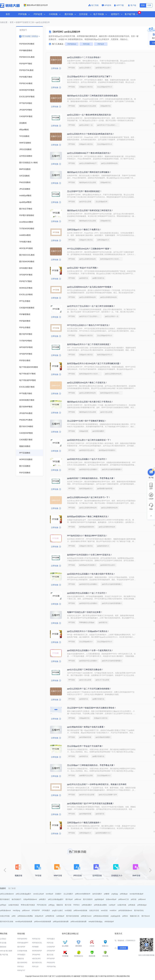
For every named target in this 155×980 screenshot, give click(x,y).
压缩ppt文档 (84, 431)
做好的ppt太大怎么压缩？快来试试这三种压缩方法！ (90, 210)
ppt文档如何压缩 (85, 737)
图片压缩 (68, 905)
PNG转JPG (51, 963)
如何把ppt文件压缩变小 (107, 450)
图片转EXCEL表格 (7, 922)
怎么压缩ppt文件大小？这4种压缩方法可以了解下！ (90, 76)
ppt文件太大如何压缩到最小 (112, 469)
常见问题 (3, 943)
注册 (149, 5)
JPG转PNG (36, 955)
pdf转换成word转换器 (101, 916)
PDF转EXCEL (37, 943)
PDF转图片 (51, 939)
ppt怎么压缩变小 (85, 68)
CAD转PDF (51, 947)
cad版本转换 (122, 905)
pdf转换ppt (124, 894)
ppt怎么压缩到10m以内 (87, 259)
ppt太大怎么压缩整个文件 (108, 795)
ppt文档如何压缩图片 (103, 737)
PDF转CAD (36, 939)
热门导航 (94, 5)
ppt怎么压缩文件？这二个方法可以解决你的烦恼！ (89, 689)
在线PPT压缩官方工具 (25, 22)
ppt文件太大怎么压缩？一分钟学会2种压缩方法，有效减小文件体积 (97, 784)
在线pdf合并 (39, 916)
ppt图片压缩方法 (98, 278)
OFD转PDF (36, 910)
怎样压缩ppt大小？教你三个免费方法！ (84, 229)
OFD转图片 (46, 910)
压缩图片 (58, 894)
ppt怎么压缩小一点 (86, 125)
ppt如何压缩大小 (103, 546)
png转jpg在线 (115, 916)
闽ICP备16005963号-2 (108, 976)
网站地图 (120, 976)
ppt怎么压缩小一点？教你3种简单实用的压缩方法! (89, 115)
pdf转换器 (132, 905)
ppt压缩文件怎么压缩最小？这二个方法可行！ (87, 593)
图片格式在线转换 (73, 916)
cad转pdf (112, 905)
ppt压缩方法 (84, 278)
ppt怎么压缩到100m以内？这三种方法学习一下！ (89, 497)
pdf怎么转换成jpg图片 (24, 894)
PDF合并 (101, 44)
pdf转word (142, 899)
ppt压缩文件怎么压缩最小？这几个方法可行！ (87, 459)
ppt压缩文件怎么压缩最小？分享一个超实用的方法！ (90, 650)
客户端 (132, 5)
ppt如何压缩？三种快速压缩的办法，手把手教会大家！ (91, 478)
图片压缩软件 (88, 899)
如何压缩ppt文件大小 (105, 355)
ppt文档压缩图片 (98, 431)
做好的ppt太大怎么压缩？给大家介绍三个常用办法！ (90, 402)
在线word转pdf (111, 899)
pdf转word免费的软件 (83, 894)
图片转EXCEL (37, 963)
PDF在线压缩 (42, 905)
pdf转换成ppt (142, 905)
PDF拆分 (77, 905)
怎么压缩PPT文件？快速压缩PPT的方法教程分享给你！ (92, 708)
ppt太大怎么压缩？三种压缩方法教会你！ (85, 669)
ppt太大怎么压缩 (106, 412)
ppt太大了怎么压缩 (102, 680)
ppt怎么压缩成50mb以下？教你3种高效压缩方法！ (89, 153)
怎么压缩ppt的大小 (86, 642)
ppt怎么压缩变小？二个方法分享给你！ (84, 57)
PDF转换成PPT (23, 943)
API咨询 (107, 5)
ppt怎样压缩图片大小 (103, 833)
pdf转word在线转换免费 (43, 922)
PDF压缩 (86, 44)
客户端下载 (4, 955)
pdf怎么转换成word (7, 894)
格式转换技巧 (16, 899)
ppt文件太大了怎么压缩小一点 (108, 125)
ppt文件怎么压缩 (85, 202)
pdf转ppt (3, 905)
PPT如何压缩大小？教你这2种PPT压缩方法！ (87, 536)
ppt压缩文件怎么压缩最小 (88, 469)
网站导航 (127, 976)
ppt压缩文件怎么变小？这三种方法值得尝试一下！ (89, 440)
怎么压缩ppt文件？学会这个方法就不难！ (85, 746)
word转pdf (49, 894)
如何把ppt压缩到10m (87, 527)
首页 (8, 14)
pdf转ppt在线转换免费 (61, 922)
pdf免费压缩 (50, 916)
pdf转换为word (86, 916)
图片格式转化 (139, 910)
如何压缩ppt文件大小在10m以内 (111, 259)
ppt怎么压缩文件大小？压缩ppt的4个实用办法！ (88, 631)
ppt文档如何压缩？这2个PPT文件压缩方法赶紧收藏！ (91, 803)
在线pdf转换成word (30, 899)
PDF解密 (35, 947)
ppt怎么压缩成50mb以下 (88, 163)
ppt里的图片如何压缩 (105, 489)
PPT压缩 (72, 68)
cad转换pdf (60, 916)
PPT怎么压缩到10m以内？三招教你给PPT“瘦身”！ (89, 249)
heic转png (16, 910)
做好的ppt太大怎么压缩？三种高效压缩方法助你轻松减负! (93, 96)
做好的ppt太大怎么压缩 (88, 106)
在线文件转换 (5, 916)
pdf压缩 (134, 899)
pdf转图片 (43, 899)
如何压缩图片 (97, 894)
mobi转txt (113, 910)
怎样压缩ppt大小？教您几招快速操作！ (84, 823)
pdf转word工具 (124, 899)
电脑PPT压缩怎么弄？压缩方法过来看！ (85, 612)
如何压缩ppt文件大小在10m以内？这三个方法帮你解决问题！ (94, 363)
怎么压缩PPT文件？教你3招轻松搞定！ (84, 191)
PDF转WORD (22, 939)
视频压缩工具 (135, 916)
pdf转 (14, 916)
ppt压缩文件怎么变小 (103, 68)
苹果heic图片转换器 (28, 905)
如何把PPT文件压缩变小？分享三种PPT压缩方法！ (90, 555)
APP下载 (119, 5)
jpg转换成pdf (99, 899)
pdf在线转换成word (125, 910)
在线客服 (123, 948)
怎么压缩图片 (68, 894)
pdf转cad (78, 899)
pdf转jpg (52, 905)
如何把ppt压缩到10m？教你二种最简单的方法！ (88, 516)
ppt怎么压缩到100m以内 (88, 508)
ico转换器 (68, 910)
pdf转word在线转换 (81, 910)
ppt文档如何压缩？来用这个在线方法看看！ (86, 727)
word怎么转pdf (38, 894)
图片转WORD (22, 963)
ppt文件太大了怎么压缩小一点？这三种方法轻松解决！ (91, 306)
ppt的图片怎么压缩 (86, 776)
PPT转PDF (51, 959)
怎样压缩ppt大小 (103, 240)
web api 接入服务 (6, 951)
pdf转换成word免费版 (25, 916)
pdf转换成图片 (87, 905)
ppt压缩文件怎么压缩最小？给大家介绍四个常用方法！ (91, 574)
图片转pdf (69, 899)
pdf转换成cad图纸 (100, 905)
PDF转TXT (21, 971)
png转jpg (115, 894)
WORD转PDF (37, 951)
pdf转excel (26, 910)
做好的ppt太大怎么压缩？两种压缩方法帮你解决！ (89, 172)
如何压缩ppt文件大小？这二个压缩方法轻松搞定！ (89, 344)
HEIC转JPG (36, 959)
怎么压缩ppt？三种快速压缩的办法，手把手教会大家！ (91, 765)
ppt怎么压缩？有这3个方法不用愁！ (83, 268)
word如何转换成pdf (136, 894)
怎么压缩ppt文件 (102, 202)
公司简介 (3, 939)
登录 (143, 5)
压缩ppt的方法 (105, 106)
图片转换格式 (5, 899)
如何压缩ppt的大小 (86, 489)
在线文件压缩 (94, 910)
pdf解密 (107, 894)
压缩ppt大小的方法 (86, 87)
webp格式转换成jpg (95, 922)
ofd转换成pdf (109, 922)
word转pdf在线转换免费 (24, 922)
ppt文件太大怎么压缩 (87, 795)
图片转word (146, 916)
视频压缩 (60, 905)
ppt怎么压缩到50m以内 (109, 163)
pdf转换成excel (5, 910)
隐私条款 (3, 947)
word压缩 (104, 910)
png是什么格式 (57, 910)
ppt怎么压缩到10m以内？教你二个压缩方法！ (87, 383)
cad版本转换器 (13, 905)
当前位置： (5, 22)
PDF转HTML (52, 967)
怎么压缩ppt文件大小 (105, 87)
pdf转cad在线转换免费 (78, 922)
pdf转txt (125, 916)
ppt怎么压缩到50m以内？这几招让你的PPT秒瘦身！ (90, 287)
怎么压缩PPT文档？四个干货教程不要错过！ (87, 421)
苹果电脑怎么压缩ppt (87, 622)
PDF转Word (72, 44)
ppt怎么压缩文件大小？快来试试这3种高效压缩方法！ (91, 134)
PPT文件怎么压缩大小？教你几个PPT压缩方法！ (89, 325)
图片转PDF (21, 947)
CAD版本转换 (22, 951)
